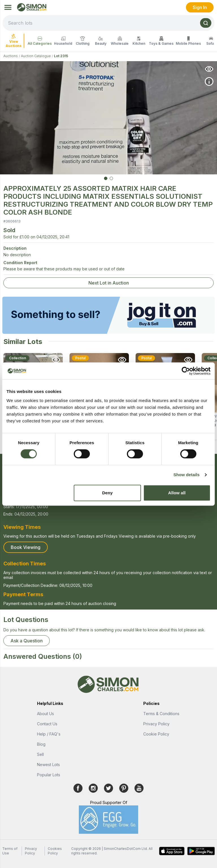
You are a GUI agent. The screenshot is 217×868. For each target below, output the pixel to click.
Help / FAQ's (49, 734)
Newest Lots (48, 765)
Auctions (11, 56)
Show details (187, 475)
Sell (40, 754)
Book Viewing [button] (26, 547)
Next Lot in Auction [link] (109, 283)
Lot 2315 (61, 56)
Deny (108, 493)
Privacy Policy (156, 724)
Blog (41, 744)
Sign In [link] (200, 7)
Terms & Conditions (161, 714)
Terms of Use (10, 851)
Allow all (177, 493)
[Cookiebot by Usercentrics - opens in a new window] (186, 371)
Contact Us (47, 724)
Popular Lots (49, 775)
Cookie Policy (156, 734)
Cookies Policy (55, 851)
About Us (45, 714)
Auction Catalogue (36, 56)
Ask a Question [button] (27, 641)
